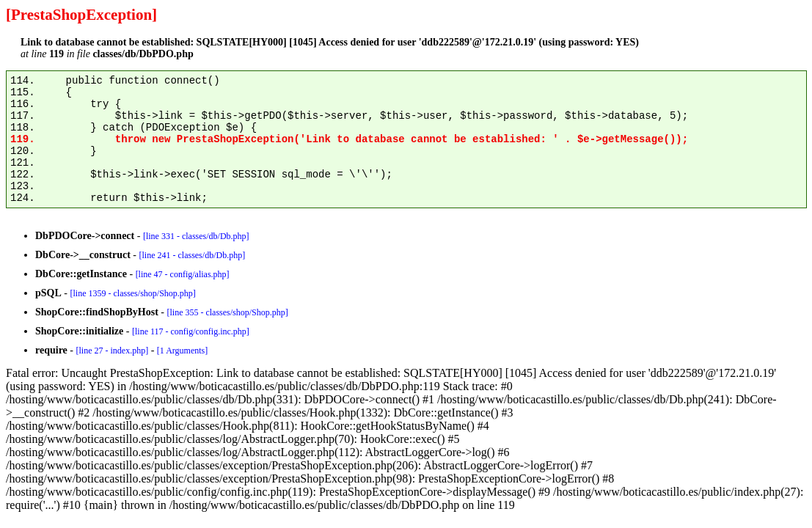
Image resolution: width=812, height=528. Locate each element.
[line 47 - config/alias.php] (183, 274)
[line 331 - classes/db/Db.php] (196, 236)
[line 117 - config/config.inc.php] (191, 331)
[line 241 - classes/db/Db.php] (192, 255)
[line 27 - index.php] (112, 351)
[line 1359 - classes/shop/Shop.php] (132, 293)
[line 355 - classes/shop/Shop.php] (227, 312)
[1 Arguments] (182, 351)
